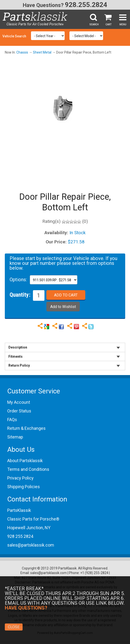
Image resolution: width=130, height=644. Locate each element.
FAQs (12, 420)
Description (18, 347)
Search (94, 24)
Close (14, 627)
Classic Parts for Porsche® (33, 519)
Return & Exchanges (26, 428)
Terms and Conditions (28, 469)
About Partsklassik (25, 461)
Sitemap (15, 437)
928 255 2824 (20, 536)
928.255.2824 (86, 5)
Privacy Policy (20, 478)
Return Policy (19, 365)
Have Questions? (43, 5)
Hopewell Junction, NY (29, 528)
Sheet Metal (42, 52)
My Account (19, 402)
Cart (108, 24)
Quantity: (20, 295)
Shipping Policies (24, 487)
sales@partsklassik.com (31, 545)
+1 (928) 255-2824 (94, 573)
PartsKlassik (19, 510)
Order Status (19, 411)
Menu (123, 24)
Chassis (22, 52)
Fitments (15, 356)
